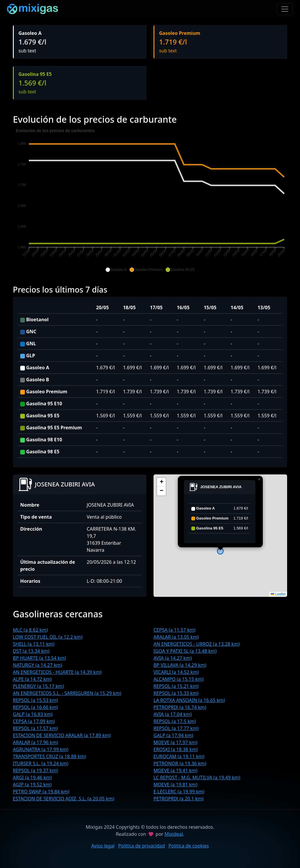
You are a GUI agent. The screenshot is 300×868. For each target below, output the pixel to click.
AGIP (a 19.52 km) (32, 785)
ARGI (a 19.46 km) (32, 778)
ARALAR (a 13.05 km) (176, 637)
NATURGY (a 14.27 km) (37, 665)
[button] (116, 270)
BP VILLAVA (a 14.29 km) (180, 665)
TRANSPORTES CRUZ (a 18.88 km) (49, 756)
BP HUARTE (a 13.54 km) (39, 658)
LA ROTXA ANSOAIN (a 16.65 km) (189, 700)
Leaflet (278, 594)
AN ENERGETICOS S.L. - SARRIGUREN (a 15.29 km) (67, 693)
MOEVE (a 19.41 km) (175, 770)
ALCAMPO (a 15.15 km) (179, 679)
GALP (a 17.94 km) (173, 735)
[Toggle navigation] (285, 9)
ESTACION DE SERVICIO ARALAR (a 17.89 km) (62, 735)
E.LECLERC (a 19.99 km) (179, 792)
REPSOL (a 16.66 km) (35, 707)
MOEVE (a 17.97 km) (175, 742)
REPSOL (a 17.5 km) (175, 721)
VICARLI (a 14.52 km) (176, 672)
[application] (150, 200)
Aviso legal (103, 846)
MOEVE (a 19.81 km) (175, 785)
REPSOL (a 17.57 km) (35, 728)
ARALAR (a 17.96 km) (35, 742)
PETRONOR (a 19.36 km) (180, 763)
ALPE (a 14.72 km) (32, 679)
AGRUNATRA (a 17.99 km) (41, 749)
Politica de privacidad (142, 846)
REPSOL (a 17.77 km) (176, 728)
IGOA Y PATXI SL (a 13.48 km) (185, 651)
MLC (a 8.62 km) (30, 630)
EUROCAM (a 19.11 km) (179, 756)
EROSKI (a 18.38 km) (176, 749)
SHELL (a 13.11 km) (34, 644)
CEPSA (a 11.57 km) (174, 630)
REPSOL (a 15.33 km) (176, 693)
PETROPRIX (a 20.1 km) (179, 799)
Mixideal (174, 834)
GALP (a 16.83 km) (33, 714)
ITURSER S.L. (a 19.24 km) (41, 763)
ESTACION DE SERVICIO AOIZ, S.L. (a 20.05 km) (64, 799)
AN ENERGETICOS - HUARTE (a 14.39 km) (57, 672)
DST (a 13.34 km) (31, 651)
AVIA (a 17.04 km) (173, 714)
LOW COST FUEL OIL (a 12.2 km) (48, 637)
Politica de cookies (189, 846)
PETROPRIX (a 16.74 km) (180, 707)
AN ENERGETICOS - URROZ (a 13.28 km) (197, 644)
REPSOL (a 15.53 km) (35, 700)
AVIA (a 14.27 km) (173, 658)
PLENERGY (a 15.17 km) (38, 686)
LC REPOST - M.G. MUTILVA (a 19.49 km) (197, 778)
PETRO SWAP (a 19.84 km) (41, 792)
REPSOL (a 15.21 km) (176, 686)
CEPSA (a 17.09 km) (34, 721)
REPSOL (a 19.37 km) (35, 770)
